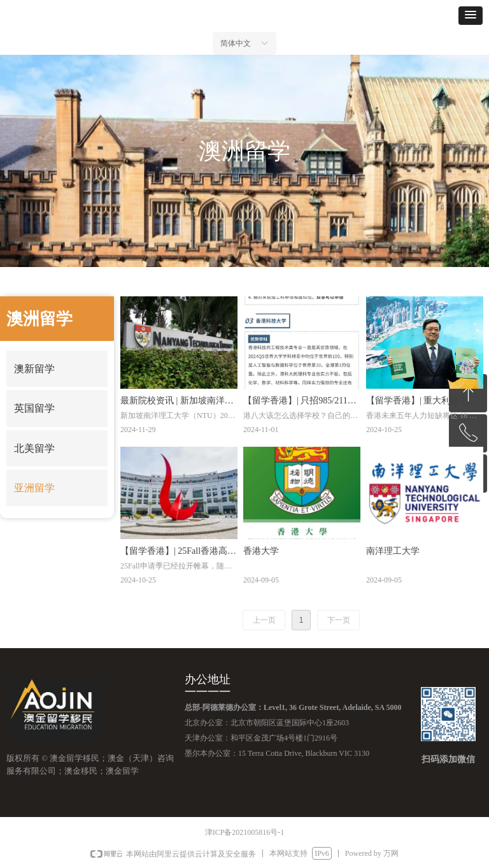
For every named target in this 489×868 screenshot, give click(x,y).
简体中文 (236, 43)
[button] (471, 16)
